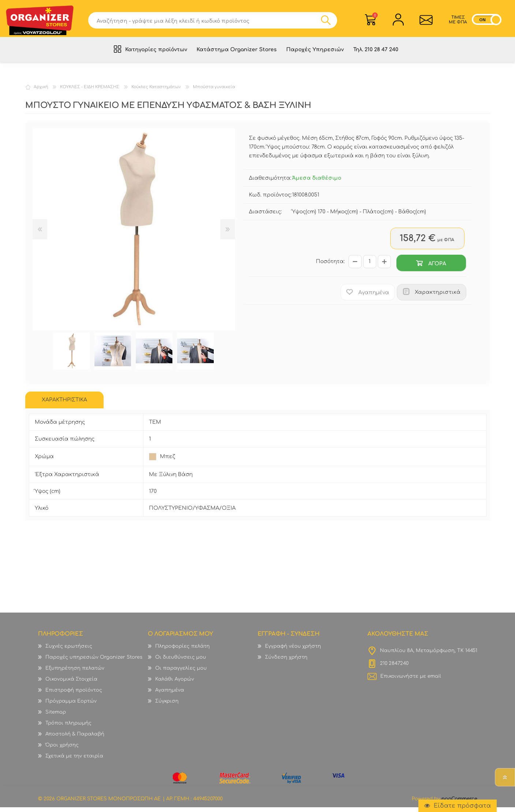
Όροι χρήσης (62, 750)
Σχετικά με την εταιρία (74, 761)
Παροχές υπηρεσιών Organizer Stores (94, 662)
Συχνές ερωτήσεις (69, 651)
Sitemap (56, 717)
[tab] (64, 405)
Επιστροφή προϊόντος (74, 695)
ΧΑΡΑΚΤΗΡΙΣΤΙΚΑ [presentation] (64, 405)
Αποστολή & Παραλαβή (75, 739)
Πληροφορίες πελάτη (182, 651)
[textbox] (204, 21)
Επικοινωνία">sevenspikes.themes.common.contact (426, 21)
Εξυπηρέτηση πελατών (75, 673)
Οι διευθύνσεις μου (181, 662)
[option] (72, 356)
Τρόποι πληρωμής (68, 728)
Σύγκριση (167, 706)
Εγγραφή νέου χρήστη (293, 651)
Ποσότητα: (330, 267)
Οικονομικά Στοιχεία (71, 684)
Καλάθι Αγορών (375, 16)
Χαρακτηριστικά (438, 297)
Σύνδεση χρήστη (286, 662)
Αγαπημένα (170, 695)
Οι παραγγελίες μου (181, 673)
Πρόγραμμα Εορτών (71, 706)
